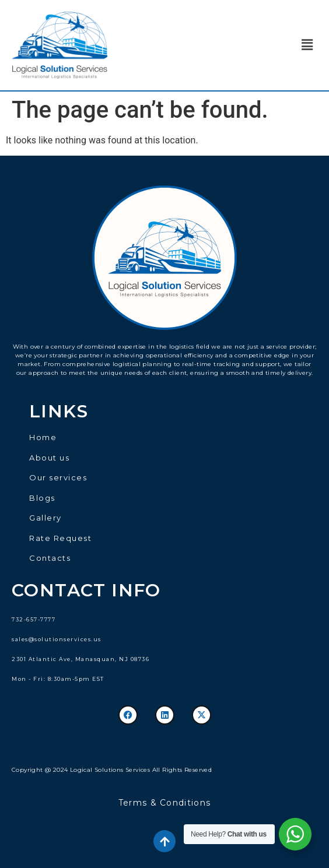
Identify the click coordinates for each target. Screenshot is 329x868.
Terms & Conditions (164, 803)
